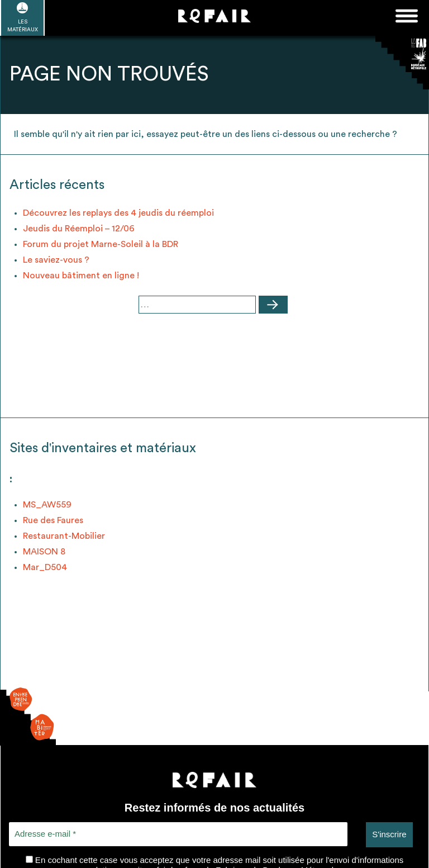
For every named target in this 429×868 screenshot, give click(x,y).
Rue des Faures (53, 520)
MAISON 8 (44, 552)
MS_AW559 (47, 505)
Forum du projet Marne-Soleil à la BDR (101, 244)
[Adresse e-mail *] (178, 834)
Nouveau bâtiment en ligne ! (81, 276)
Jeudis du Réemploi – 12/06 (79, 229)
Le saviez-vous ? (56, 260)
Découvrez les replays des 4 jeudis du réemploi (118, 213)
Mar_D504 (45, 567)
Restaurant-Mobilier (64, 536)
